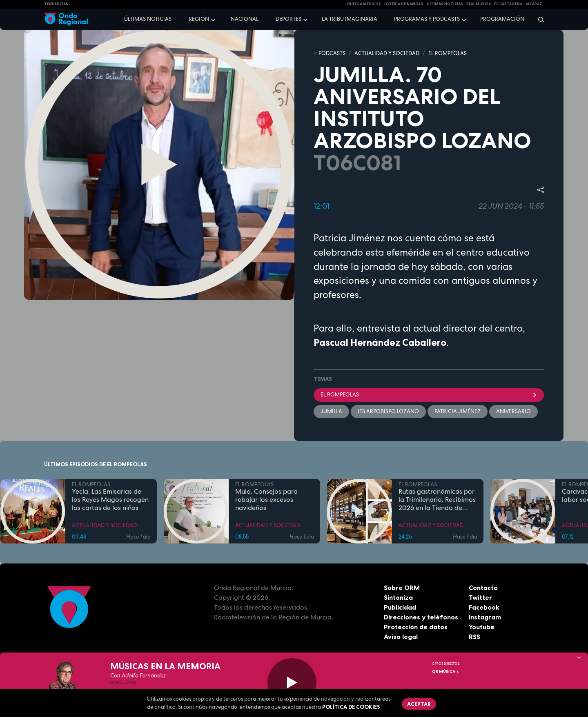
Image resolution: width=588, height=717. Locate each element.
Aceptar (419, 704)
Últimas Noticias (445, 4)
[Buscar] (538, 19)
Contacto (483, 588)
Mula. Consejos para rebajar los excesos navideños (266, 500)
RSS (474, 637)
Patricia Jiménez (458, 411)
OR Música (446, 671)
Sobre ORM (402, 588)
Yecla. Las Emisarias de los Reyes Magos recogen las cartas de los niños (110, 500)
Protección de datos (416, 627)
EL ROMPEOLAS (448, 53)
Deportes (288, 19)
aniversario (513, 411)
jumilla (331, 411)
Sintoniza (398, 597)
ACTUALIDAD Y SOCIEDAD (387, 53)
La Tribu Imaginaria (350, 19)
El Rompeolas (429, 395)
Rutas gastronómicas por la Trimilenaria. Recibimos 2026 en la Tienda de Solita (437, 500)
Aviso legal (401, 637)
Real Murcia (479, 4)
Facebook (484, 607)
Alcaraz (534, 4)
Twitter (480, 597)
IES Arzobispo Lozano (388, 411)
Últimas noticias (148, 19)
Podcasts (332, 53)
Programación (502, 19)
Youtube (482, 627)
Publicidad (400, 607)
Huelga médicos (364, 4)
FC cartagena (508, 4)
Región (199, 19)
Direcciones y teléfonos (421, 617)
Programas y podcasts (427, 19)
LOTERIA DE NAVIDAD (404, 4)
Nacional (245, 19)
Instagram (485, 617)
